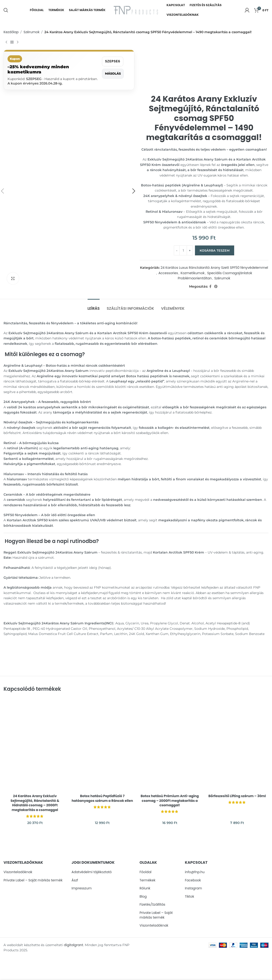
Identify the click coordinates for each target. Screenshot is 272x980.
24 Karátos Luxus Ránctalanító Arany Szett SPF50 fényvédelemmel (214, 268)
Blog (143, 897)
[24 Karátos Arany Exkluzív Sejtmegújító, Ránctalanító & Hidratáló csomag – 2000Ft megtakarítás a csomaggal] (35, 745)
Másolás (113, 73)
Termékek (148, 880)
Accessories (168, 273)
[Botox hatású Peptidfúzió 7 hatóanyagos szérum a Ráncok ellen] (102, 745)
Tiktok (190, 897)
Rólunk (145, 888)
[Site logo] (136, 10)
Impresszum (82, 888)
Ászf (75, 880)
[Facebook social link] (210, 286)
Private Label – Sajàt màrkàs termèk (33, 880)
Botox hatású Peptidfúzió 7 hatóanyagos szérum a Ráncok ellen (102, 798)
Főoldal (146, 872)
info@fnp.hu (195, 872)
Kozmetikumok (193, 273)
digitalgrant (74, 945)
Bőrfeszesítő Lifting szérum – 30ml (237, 796)
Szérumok (31, 32)
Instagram (193, 888)
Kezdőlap (11, 32)
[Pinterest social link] (216, 286)
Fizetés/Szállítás (152, 905)
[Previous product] (6, 42)
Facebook (193, 880)
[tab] (94, 306)
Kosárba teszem (215, 250)
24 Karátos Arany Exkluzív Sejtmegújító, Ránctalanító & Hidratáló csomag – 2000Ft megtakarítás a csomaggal (35, 803)
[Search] (6, 10)
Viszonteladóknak (18, 872)
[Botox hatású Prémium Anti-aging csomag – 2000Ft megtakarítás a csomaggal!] (170, 745)
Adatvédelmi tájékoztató (92, 872)
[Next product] (18, 42)
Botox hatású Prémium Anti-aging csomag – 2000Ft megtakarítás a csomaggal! (170, 801)
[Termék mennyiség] (183, 250)
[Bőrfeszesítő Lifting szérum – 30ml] (237, 745)
